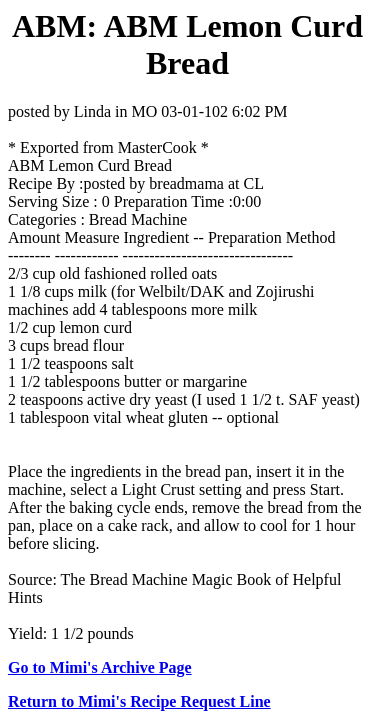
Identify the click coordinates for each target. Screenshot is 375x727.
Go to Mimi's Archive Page (100, 667)
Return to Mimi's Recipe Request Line (139, 701)
